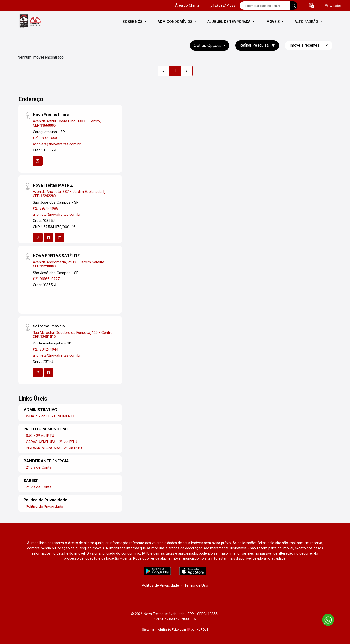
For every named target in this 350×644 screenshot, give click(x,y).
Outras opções (208, 45)
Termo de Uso (196, 585)
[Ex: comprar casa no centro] (265, 6)
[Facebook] (49, 238)
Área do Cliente (187, 5)
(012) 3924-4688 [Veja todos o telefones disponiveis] (223, 5)
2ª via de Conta (39, 467)
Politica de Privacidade (45, 506)
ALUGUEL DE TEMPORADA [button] (229, 21)
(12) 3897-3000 (46, 138)
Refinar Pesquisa (257, 45)
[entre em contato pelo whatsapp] (326, 619)
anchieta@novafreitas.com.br (57, 144)
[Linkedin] (60, 238)
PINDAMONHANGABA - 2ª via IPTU (54, 448)
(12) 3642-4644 (46, 349)
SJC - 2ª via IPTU (40, 435)
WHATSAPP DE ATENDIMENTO (51, 416)
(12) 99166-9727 (46, 279)
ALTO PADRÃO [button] (307, 21)
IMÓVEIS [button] (273, 21)
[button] (312, 6)
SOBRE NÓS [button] (133, 21)
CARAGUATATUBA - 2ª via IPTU (52, 442)
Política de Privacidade (161, 585)
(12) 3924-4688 (46, 208)
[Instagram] (38, 161)
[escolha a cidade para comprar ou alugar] (333, 6)
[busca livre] (294, 6)
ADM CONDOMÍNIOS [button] (176, 21)
